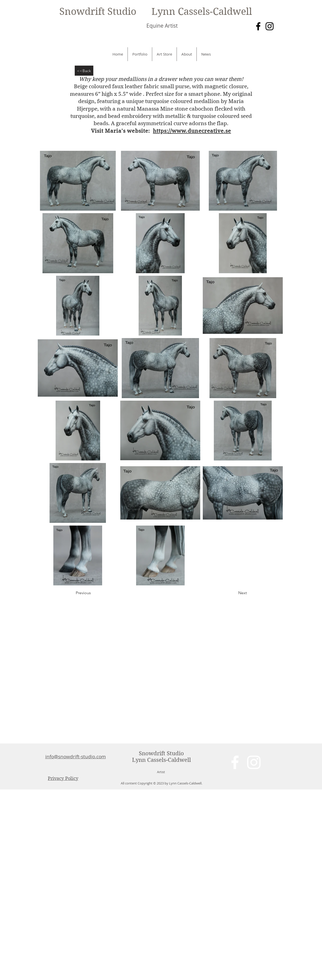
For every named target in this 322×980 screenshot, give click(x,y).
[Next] (234, 593)
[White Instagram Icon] (254, 762)
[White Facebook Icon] (235, 762)
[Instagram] (270, 26)
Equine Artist (162, 26)
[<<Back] (84, 71)
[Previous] (92, 593)
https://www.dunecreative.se (192, 131)
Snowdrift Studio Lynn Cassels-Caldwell (156, 12)
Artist (161, 772)
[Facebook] (258, 26)
